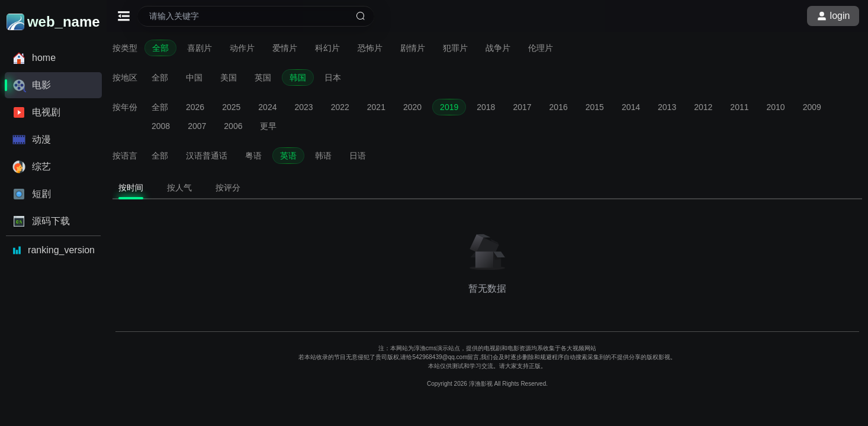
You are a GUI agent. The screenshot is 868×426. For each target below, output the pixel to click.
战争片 (498, 48)
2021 (376, 107)
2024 (267, 107)
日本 (333, 78)
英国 (263, 78)
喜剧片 (200, 48)
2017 (522, 107)
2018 (486, 107)
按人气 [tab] (179, 188)
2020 (412, 107)
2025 (231, 107)
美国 (229, 78)
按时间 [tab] (131, 188)
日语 (358, 156)
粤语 (253, 156)
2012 (703, 107)
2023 (303, 107)
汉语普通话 (207, 156)
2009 (812, 107)
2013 (667, 107)
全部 (160, 48)
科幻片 (327, 48)
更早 (268, 126)
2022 (340, 107)
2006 (233, 126)
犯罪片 (455, 48)
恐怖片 (370, 48)
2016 (559, 107)
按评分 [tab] (228, 188)
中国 (194, 78)
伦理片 (541, 48)
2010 (776, 107)
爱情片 (285, 48)
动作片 (242, 48)
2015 (595, 107)
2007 (197, 126)
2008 (161, 126)
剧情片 (413, 48)
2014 (631, 107)
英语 (288, 156)
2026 (195, 107)
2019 (449, 107)
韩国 (298, 78)
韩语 (323, 156)
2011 (739, 107)
